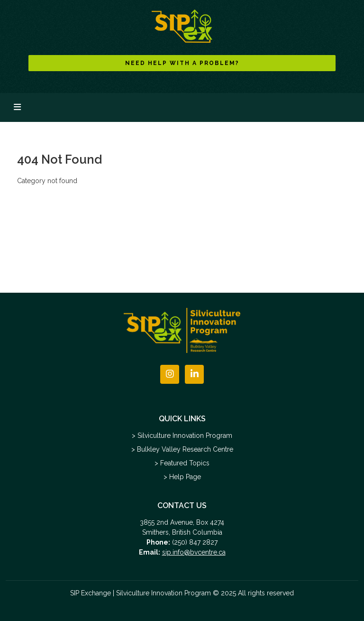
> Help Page (182, 477)
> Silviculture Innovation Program (182, 436)
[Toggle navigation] (17, 107)
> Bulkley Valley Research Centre (182, 449)
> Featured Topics (182, 463)
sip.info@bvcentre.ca (194, 552)
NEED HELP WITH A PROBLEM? (182, 63)
